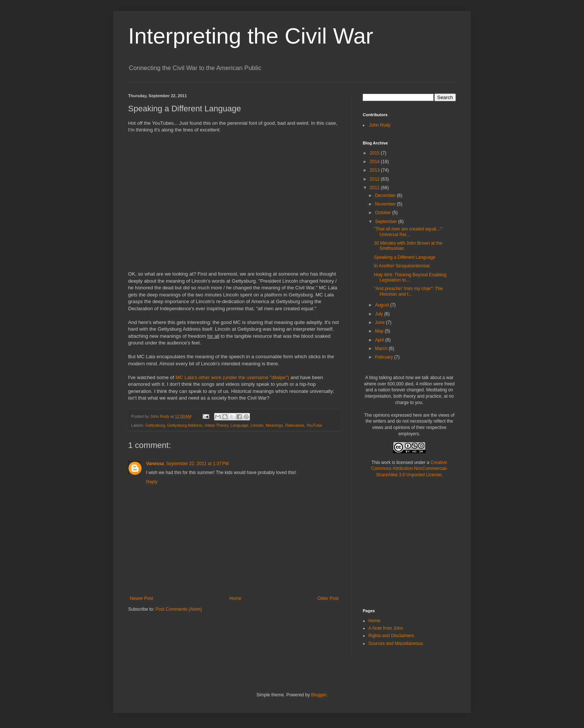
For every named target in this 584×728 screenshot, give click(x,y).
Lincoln (257, 425)
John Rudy (380, 125)
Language (239, 425)
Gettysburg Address (185, 425)
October (384, 213)
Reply (152, 482)
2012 (375, 179)
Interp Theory (216, 425)
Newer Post (142, 598)
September (387, 222)
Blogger (319, 695)
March (382, 349)
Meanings (274, 425)
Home (235, 598)
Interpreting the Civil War (251, 36)
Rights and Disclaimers (391, 636)
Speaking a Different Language (405, 257)
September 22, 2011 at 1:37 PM (197, 464)
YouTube (314, 425)
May (380, 331)
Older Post (328, 598)
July (380, 314)
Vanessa (155, 464)
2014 (375, 162)
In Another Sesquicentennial (402, 266)
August (383, 305)
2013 (375, 170)
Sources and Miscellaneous (396, 643)
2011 (375, 188)
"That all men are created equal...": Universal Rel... (408, 232)
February (385, 357)
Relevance (295, 425)
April (380, 340)
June (380, 322)
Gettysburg (155, 425)
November (386, 204)
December (386, 195)
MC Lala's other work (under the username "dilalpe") (232, 377)
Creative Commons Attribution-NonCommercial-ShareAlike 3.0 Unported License (409, 469)
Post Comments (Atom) (179, 609)
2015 (375, 153)
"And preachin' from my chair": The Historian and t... (408, 291)
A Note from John (386, 628)
